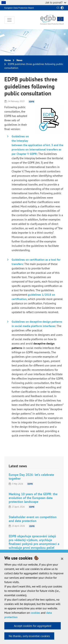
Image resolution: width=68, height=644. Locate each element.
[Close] (62, 558)
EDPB (32, 101)
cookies (35, 613)
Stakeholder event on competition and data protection (33, 519)
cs (58, 8)
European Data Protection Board (19, 8)
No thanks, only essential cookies (29, 636)
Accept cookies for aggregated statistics (33, 627)
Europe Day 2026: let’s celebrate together (31, 477)
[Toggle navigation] (9, 20)
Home (8, 60)
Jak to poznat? (56, 2)
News (19, 60)
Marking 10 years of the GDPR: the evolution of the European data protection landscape (33, 498)
